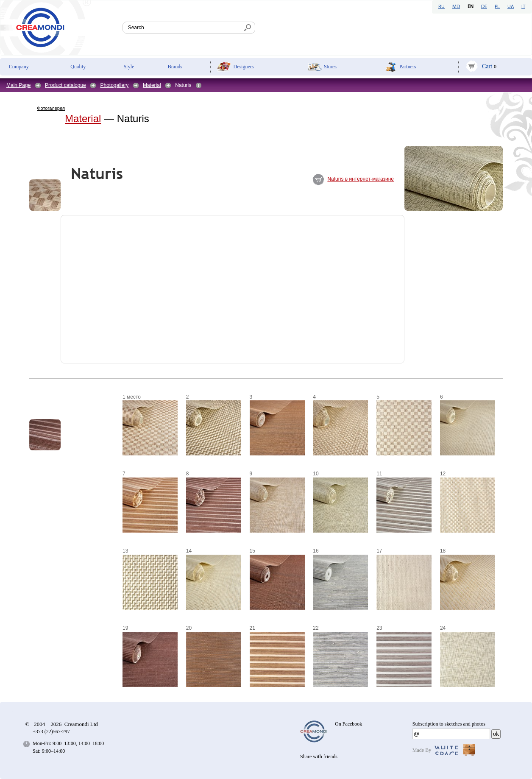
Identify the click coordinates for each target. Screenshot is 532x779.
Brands (175, 67)
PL (497, 7)
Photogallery (114, 85)
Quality (78, 67)
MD (456, 7)
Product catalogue (65, 85)
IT (523, 7)
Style (129, 67)
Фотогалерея (51, 108)
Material (152, 85)
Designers (243, 67)
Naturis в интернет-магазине (361, 179)
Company (19, 67)
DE (484, 7)
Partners (408, 67)
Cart (487, 66)
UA (511, 7)
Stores (330, 67)
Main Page (18, 85)
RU (441, 7)
